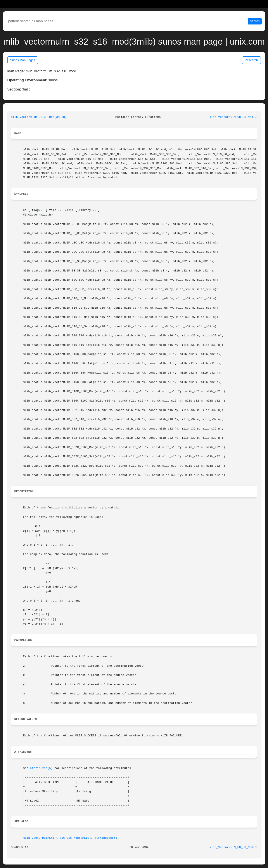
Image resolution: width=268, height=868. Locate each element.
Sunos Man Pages (23, 60)
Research (251, 60)
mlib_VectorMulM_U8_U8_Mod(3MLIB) (39, 117)
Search (255, 21)
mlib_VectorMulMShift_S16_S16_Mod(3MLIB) (57, 838)
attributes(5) (41, 768)
